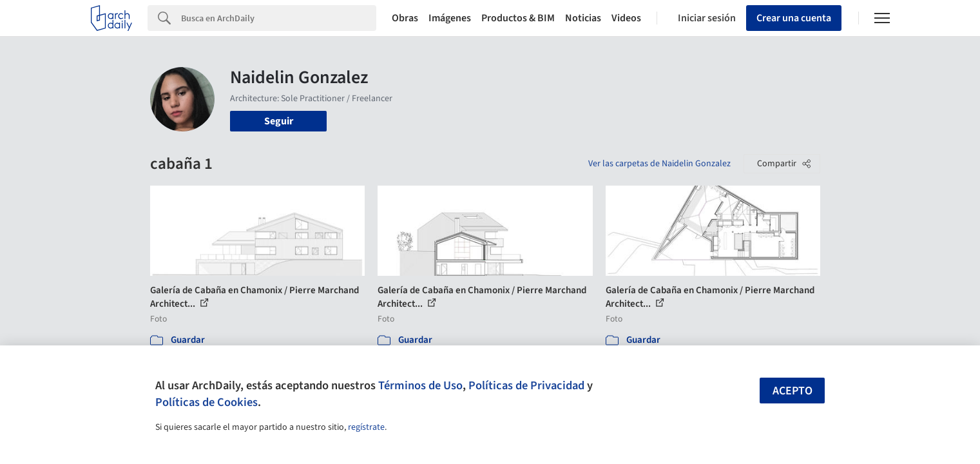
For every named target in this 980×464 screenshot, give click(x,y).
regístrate (366, 427)
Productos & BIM (518, 18)
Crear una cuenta (794, 18)
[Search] (279, 18)
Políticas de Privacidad (526, 385)
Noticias (583, 18)
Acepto (793, 391)
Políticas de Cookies (207, 402)
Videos (626, 18)
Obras (405, 18)
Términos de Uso (420, 385)
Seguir (279, 121)
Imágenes (450, 18)
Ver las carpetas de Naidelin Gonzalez (659, 164)
